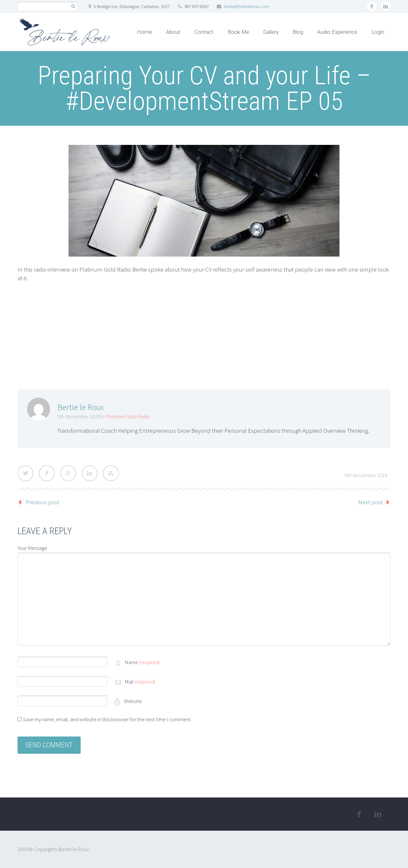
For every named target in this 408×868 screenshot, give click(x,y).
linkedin (386, 6)
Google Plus (68, 473)
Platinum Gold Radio (128, 416)
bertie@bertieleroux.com (246, 6)
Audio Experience (337, 32)
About (173, 32)
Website (132, 701)
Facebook (47, 473)
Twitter (25, 473)
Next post (370, 502)
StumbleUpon (111, 473)
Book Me (238, 32)
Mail (140, 682)
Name (142, 662)
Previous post (42, 502)
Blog (298, 32)
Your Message (32, 548)
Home (145, 32)
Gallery (271, 32)
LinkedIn (90, 473)
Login (378, 32)
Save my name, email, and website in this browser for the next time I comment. (107, 719)
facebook (372, 6)
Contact (204, 32)
